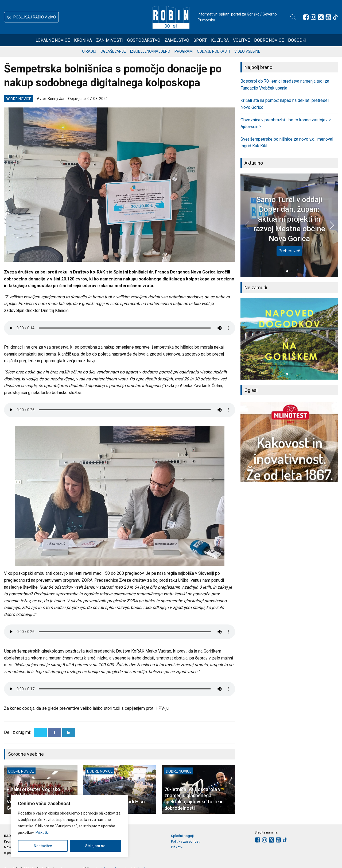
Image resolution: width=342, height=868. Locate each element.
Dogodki (297, 40)
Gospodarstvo (144, 40)
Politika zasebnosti (186, 841)
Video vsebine (247, 51)
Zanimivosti (110, 40)
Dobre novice (269, 40)
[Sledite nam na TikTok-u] (335, 17)
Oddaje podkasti (213, 51)
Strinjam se (95, 846)
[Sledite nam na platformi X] (321, 17)
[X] (40, 732)
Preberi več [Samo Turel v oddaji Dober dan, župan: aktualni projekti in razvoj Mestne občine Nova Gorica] (289, 251)
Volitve (241, 40)
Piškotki (42, 832)
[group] (289, 339)
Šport (200, 40)
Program (184, 51)
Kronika (83, 40)
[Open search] (293, 17)
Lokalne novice (53, 40)
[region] (69, 826)
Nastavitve (43, 846)
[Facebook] (55, 732)
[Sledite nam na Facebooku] (306, 17)
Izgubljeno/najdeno (150, 51)
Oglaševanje (113, 51)
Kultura (220, 40)
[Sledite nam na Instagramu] (313, 17)
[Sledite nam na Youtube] (328, 17)
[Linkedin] (69, 732)
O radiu (89, 51)
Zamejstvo (177, 40)
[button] (31, 17)
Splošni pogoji (182, 836)
